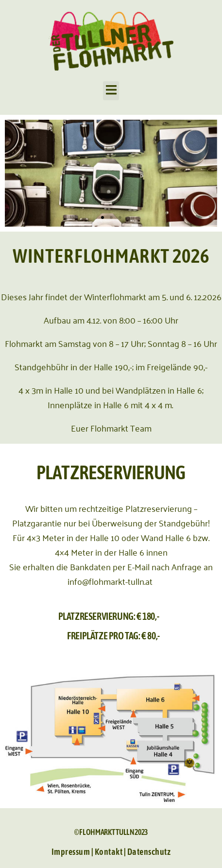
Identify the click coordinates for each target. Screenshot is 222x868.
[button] (111, 91)
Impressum (71, 852)
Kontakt (109, 852)
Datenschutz (149, 852)
